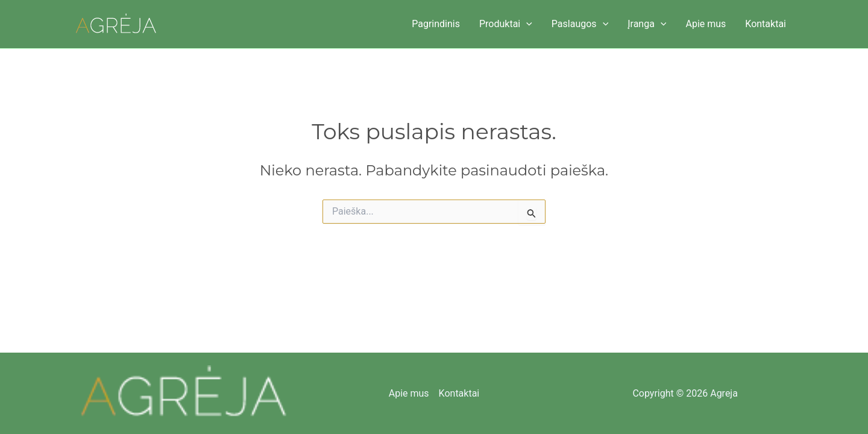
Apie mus (706, 24)
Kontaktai (766, 24)
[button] (526, 24)
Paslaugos (580, 24)
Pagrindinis (436, 24)
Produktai (506, 24)
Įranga (647, 24)
